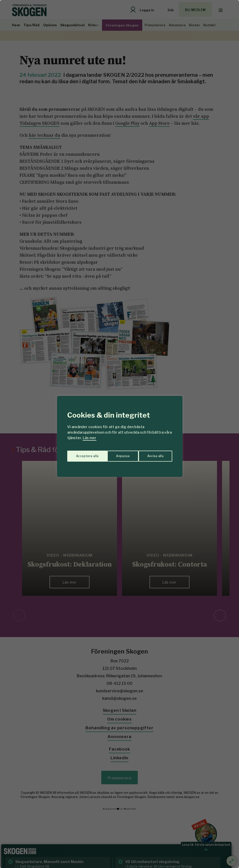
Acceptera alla (152, 453)
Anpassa (82, 453)
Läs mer (89, 438)
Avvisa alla (114, 453)
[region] (119, 434)
